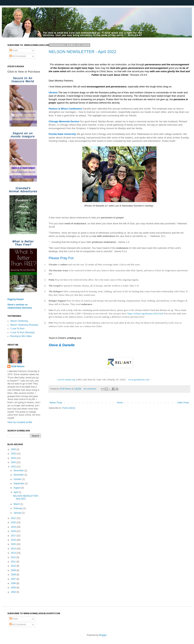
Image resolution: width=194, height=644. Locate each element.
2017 (14, 536)
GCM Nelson (18, 366)
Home (120, 403)
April (16, 492)
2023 (14, 462)
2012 (14, 557)
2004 (14, 592)
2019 (14, 527)
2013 (14, 553)
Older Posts (183, 403)
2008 (14, 575)
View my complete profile (20, 422)
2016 (14, 540)
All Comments (18, 56)
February (18, 508)
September (19, 484)
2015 (14, 544)
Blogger (103, 635)
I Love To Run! (17, 329)
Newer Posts (56, 403)
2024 (14, 458)
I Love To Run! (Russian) (22, 332)
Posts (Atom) (69, 408)
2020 (14, 522)
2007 (14, 579)
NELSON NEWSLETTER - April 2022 (82, 52)
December (19, 471)
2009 (14, 570)
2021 (14, 518)
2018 (14, 531)
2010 (14, 566)
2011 (14, 562)
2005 (14, 588)
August (17, 488)
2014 (14, 549)
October (18, 479)
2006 (14, 583)
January (18, 513)
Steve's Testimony (19, 321)
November (19, 475)
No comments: (90, 389)
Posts (14, 50)
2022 (14, 467)
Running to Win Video (21, 336)
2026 (14, 449)
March (17, 504)
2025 (14, 454)
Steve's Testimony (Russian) (24, 325)
